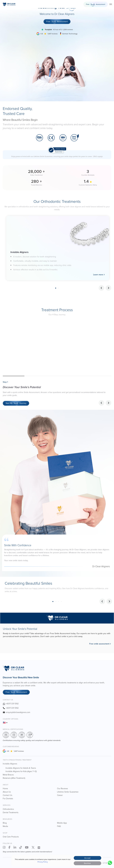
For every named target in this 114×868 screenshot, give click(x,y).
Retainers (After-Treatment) (14, 778)
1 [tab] (56, 288)
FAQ (59, 826)
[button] (108, 403)
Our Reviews (62, 789)
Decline (87, 863)
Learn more (98, 275)
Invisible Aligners (10, 764)
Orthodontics (8, 809)
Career (60, 795)
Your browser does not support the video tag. (57, 346)
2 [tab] (59, 288)
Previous (101, 288)
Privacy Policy (43, 862)
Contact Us (7, 795)
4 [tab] (61, 602)
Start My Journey (16, 404)
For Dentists (8, 799)
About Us (7, 792)
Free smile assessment (99, 644)
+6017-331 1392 (12, 704)
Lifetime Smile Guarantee (68, 792)
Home (5, 789)
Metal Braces (8, 775)
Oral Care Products (11, 837)
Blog (5, 823)
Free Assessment (96, 5)
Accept (87, 858)
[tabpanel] (58, 248)
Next (108, 288)
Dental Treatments (11, 812)
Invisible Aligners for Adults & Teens (21, 768)
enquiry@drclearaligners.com (18, 712)
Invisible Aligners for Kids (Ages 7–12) (21, 771)
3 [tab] (59, 602)
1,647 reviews (19, 751)
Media (5, 826)
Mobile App (62, 823)
